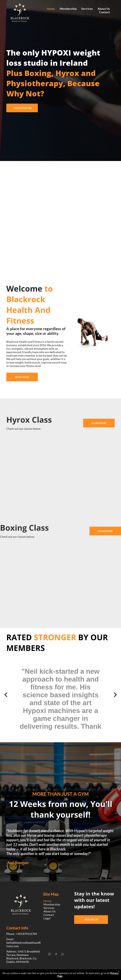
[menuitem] (51, 9)
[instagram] (49, 955)
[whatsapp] (63, 955)
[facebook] (56, 955)
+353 (26, 934)
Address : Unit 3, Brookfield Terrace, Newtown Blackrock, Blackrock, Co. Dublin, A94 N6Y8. (23, 957)
